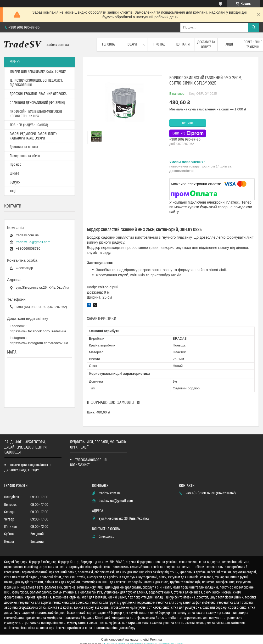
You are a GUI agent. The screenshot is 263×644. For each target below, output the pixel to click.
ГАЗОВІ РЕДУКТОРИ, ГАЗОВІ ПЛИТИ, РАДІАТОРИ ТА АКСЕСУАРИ (34, 136)
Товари (132, 44)
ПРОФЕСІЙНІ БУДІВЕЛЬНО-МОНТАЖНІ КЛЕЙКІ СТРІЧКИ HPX (36, 114)
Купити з (188, 133)
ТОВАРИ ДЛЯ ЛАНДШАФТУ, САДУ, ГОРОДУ (38, 72)
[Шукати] (254, 27)
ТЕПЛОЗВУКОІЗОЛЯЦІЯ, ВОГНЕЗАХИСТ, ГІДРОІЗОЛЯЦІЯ (36, 83)
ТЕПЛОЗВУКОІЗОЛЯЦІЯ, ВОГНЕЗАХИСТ (89, 463)
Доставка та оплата (206, 44)
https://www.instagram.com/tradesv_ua (39, 343)
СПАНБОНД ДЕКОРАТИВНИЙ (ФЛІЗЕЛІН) (37, 103)
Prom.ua (156, 640)
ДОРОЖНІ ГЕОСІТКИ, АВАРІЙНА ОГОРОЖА (38, 94)
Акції (229, 44)
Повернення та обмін (25, 156)
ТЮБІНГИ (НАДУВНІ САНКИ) (29, 125)
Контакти (183, 44)
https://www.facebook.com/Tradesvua (38, 331)
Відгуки (15, 182)
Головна (108, 44)
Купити (188, 123)
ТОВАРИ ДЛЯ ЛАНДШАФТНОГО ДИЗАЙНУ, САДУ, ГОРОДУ (27, 468)
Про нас (159, 44)
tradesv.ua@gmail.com (33, 242)
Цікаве (15, 173)
